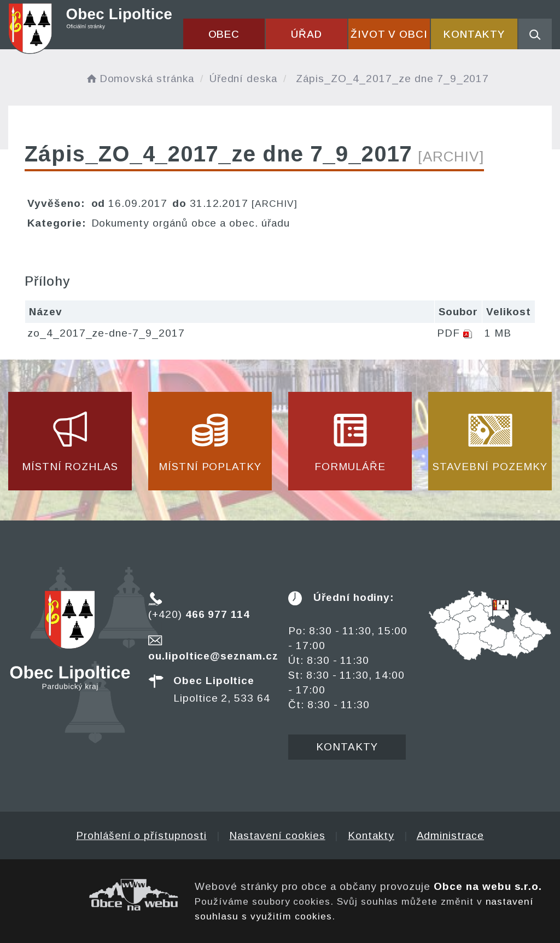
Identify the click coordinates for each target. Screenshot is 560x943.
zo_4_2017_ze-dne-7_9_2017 (106, 333)
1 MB (498, 333)
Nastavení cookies (277, 835)
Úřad (307, 34)
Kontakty (474, 34)
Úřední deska (243, 79)
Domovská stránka (139, 79)
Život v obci (389, 34)
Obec (224, 34)
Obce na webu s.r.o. (488, 886)
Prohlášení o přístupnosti (141, 835)
